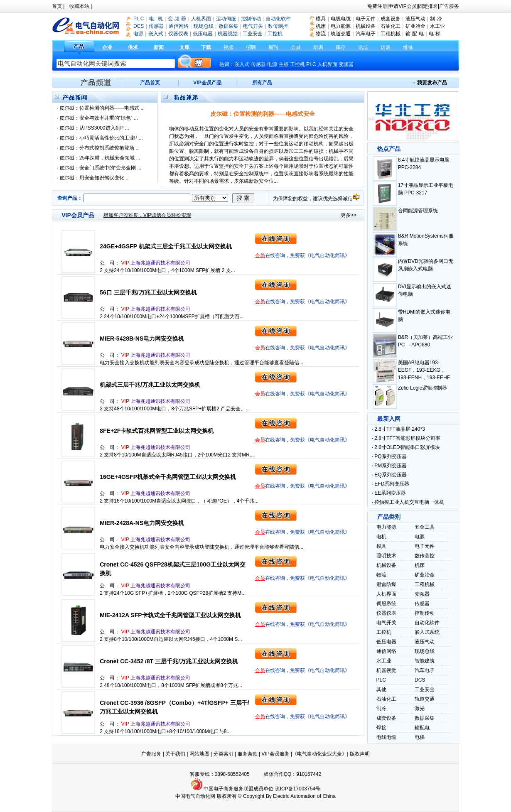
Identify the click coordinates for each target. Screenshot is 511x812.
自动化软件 (427, 623)
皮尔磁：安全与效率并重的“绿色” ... (99, 118)
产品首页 (150, 83)
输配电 (422, 728)
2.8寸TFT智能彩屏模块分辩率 (407, 438)
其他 (381, 689)
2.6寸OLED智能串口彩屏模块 (407, 447)
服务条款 (248, 754)
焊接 (381, 728)
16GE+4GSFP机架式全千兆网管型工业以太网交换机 (168, 477)
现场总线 (425, 651)
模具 (321, 19)
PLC (311, 64)
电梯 (420, 737)
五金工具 (425, 527)
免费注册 (377, 6)
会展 (296, 47)
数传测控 (425, 556)
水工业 (437, 26)
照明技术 (386, 556)
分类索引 (224, 754)
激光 (420, 709)
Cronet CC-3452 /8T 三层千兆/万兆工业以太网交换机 (169, 661)
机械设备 (366, 26)
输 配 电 (415, 34)
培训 (318, 47)
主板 (284, 64)
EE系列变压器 (390, 493)
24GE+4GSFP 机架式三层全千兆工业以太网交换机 (166, 246)
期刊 (273, 47)
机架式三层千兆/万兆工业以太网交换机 (150, 385)
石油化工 (391, 26)
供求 (133, 47)
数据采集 (425, 718)
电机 (381, 537)
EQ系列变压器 (390, 475)
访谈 (386, 47)
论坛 (363, 47)
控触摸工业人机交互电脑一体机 (409, 502)
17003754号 (307, 789)
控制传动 (425, 613)
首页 (57, 6)
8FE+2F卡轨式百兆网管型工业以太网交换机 (157, 431)
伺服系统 (386, 603)
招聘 (251, 47)
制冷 (381, 709)
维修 (408, 47)
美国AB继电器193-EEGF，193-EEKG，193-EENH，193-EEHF (424, 370)
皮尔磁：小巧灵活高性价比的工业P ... (101, 138)
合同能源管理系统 (418, 211)
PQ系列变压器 (390, 456)
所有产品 (262, 83)
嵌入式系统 (427, 632)
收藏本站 (79, 6)
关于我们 (176, 754)
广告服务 (449, 6)
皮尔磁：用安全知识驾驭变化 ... (95, 178)
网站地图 (199, 754)
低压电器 (386, 642)
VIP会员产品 (207, 83)
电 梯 (435, 34)
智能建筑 (425, 661)
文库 (184, 47)
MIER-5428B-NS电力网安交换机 (142, 339)
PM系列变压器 (391, 466)
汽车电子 (366, 34)
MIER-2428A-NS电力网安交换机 (142, 523)
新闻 (159, 47)
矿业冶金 (415, 26)
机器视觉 (386, 670)
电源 (272, 64)
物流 (321, 34)
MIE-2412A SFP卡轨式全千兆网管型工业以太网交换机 (170, 615)
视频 (228, 47)
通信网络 (386, 651)
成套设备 (391, 19)
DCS (420, 680)
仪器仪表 (386, 613)
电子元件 (366, 19)
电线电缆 (341, 19)
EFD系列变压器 (392, 484)
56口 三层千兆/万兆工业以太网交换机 (148, 292)
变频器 (346, 64)
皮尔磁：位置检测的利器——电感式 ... (102, 108)
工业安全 (425, 689)
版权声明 (360, 754)
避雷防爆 (386, 584)
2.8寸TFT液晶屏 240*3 (399, 429)
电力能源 (341, 26)
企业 (107, 47)
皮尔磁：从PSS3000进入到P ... (94, 128)
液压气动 (415, 19)
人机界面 (327, 64)
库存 (341, 47)
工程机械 (391, 34)
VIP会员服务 (275, 754)
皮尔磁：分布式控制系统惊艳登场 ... (99, 148)
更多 (346, 215)
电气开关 (386, 623)
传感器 (422, 603)
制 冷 (436, 19)
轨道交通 (341, 34)
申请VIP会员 (402, 6)
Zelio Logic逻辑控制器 (423, 388)
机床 (321, 26)
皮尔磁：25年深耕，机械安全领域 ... (100, 158)
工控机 (298, 64)
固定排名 (428, 6)
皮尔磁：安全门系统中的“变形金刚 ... (100, 168)
